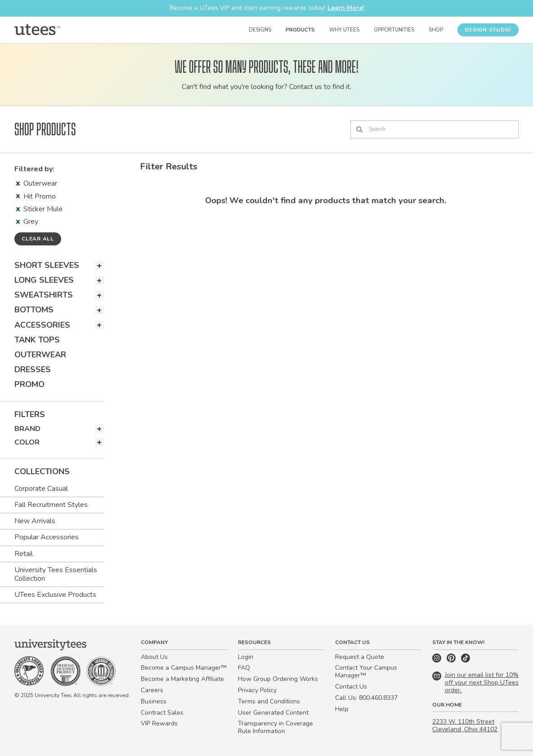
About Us (154, 657)
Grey (27, 222)
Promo (29, 384)
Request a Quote (360, 657)
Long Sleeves (44, 280)
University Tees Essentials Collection (56, 574)
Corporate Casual (41, 489)
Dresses (33, 369)
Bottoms (34, 310)
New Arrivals (35, 521)
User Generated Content (273, 713)
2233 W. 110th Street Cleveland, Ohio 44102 (465, 725)
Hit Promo (36, 196)
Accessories (42, 325)
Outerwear (37, 183)
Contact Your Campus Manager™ (366, 672)
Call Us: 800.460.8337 (366, 698)
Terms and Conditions (269, 701)
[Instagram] (438, 660)
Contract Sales (162, 713)
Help (342, 709)
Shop (436, 30)
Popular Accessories (47, 537)
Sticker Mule (39, 209)
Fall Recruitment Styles (51, 505)
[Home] (37, 30)
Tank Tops (37, 340)
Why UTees (344, 30)
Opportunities (394, 30)
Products (300, 30)
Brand (27, 429)
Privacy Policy (257, 690)
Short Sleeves (47, 265)
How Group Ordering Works (278, 679)
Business (154, 701)
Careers (152, 690)
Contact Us (351, 687)
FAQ (244, 668)
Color (27, 442)
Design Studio (488, 30)
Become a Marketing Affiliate (182, 679)
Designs (260, 30)
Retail (24, 554)
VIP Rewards (159, 723)
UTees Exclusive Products (55, 595)
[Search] (434, 129)
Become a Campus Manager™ (184, 668)
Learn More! (346, 8)
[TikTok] (466, 660)
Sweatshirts (44, 295)
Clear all (38, 239)
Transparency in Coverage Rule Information (275, 727)
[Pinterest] (452, 660)
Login (246, 657)
